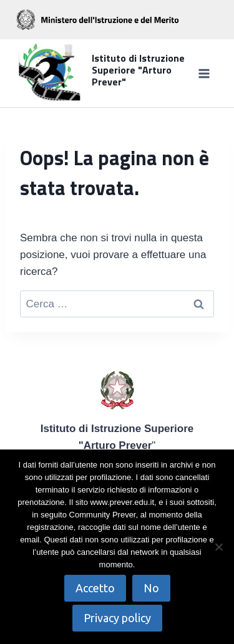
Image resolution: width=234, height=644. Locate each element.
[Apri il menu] (204, 73)
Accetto (95, 588)
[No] (218, 547)
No (151, 588)
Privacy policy (117, 618)
